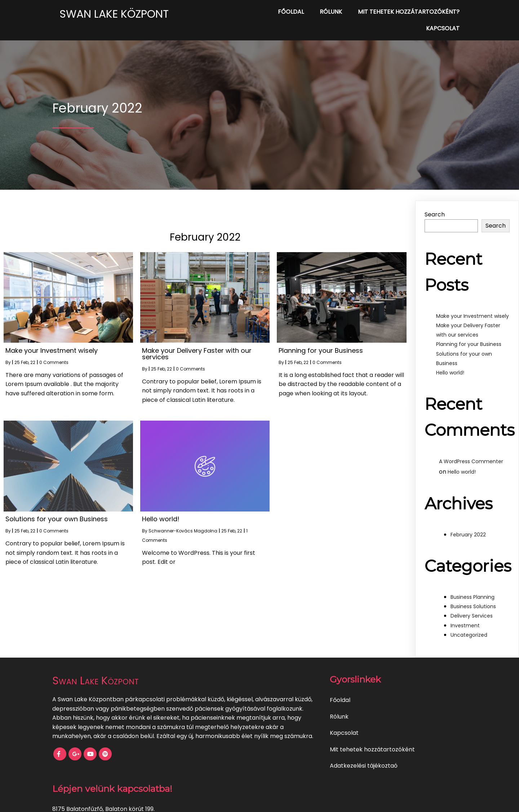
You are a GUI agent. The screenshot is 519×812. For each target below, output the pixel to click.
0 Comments (54, 350)
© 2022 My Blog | (234, 801)
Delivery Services (472, 603)
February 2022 (468, 522)
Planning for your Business (469, 332)
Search (435, 202)
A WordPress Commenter (471, 449)
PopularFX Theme (283, 801)
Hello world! (450, 360)
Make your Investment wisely (473, 304)
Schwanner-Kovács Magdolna (183, 519)
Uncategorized (469, 623)
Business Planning (473, 585)
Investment (465, 613)
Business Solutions (473, 594)
